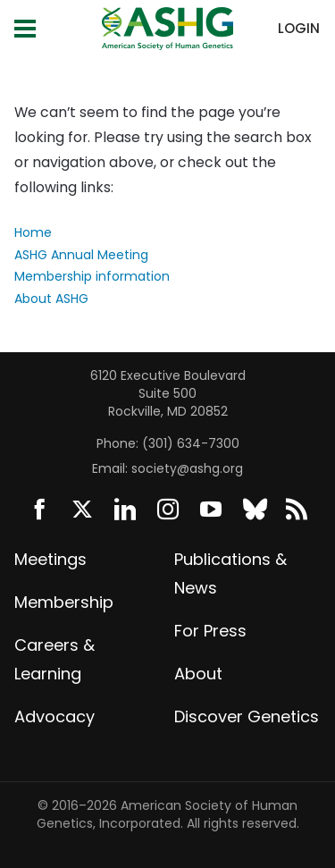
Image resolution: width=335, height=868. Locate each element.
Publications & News (230, 573)
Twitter (82, 510)
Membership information (92, 276)
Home (33, 232)
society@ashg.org (187, 468)
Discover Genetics (247, 716)
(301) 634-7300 (191, 443)
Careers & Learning (54, 659)
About (198, 674)
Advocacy (54, 716)
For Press (210, 631)
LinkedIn (125, 510)
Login (299, 28)
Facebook (39, 510)
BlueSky (254, 510)
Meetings (50, 559)
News (297, 510)
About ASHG (51, 299)
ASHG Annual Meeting (81, 255)
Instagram (168, 510)
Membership (64, 602)
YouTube (211, 510)
